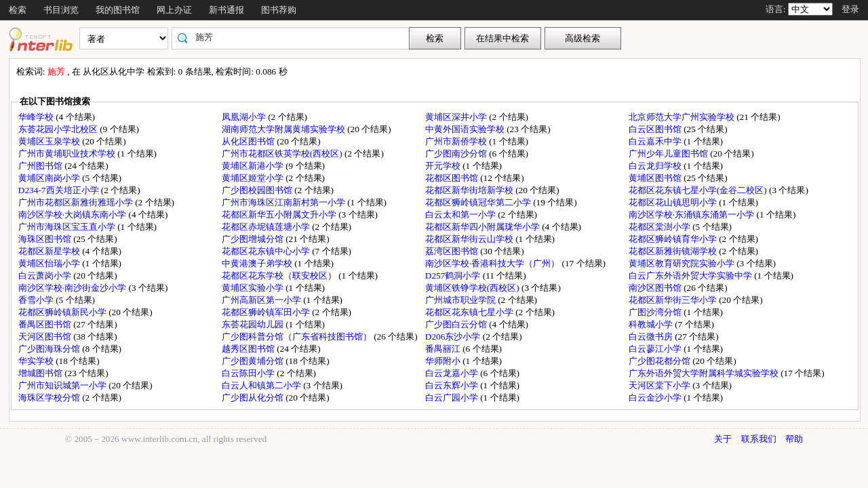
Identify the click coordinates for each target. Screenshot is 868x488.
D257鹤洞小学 (454, 276)
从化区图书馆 (249, 141)
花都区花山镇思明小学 (674, 202)
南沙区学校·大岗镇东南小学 (74, 215)
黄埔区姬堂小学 (254, 178)
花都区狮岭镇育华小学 (674, 239)
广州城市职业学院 (461, 300)
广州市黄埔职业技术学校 (68, 154)
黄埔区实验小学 (254, 288)
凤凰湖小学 (245, 117)
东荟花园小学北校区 (59, 129)
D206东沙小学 (454, 337)
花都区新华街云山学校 (470, 239)
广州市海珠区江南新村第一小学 (284, 202)
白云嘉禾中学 (656, 141)
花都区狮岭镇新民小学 (63, 312)
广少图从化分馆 (254, 398)
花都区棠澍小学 (660, 227)
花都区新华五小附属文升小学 (280, 215)
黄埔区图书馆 (656, 178)
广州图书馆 (41, 166)
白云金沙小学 (656, 398)
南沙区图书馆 (656, 288)
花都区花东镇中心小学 (267, 251)
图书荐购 (279, 10)
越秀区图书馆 (249, 349)
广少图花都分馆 (660, 361)
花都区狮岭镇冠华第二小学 (479, 202)
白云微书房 (652, 337)
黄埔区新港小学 (254, 166)
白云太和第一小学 (461, 215)
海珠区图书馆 (46, 239)
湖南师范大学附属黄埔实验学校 (284, 129)
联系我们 (759, 439)
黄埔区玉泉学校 (50, 141)
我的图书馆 (118, 10)
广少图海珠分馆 (50, 349)
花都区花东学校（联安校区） (280, 276)
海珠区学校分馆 (50, 398)
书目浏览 (61, 10)
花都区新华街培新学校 (470, 190)
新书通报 (226, 10)
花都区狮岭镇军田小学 (267, 312)
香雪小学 (37, 300)
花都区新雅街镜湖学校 (674, 251)
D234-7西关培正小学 (60, 190)
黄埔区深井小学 (457, 117)
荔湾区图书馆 (453, 251)
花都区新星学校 (50, 251)
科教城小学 (652, 324)
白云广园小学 (453, 398)
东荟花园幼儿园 (254, 324)
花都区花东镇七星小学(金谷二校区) (699, 190)
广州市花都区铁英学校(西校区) (283, 154)
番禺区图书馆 (46, 324)
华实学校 (37, 361)
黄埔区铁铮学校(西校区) (473, 288)
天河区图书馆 (46, 337)
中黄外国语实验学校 (466, 129)
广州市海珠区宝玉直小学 (68, 227)
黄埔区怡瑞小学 (50, 263)
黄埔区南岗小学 (50, 178)
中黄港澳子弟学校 (258, 263)
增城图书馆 (41, 373)
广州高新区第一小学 (262, 300)
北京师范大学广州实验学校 (683, 117)
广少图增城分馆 (254, 239)
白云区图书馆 (656, 129)
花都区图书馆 (453, 178)
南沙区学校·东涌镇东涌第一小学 (693, 215)
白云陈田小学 (249, 373)
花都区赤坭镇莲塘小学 (267, 227)
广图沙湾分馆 (656, 312)
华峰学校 (37, 117)
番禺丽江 (444, 349)
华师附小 (444, 361)
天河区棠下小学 (660, 385)
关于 (723, 439)
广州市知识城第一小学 (63, 385)
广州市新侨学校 (457, 141)
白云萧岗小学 (46, 276)
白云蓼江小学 (656, 349)
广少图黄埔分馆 (254, 361)
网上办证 (174, 10)
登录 (850, 9)
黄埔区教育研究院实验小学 (683, 263)
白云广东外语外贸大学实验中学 (691, 276)
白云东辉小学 (453, 385)
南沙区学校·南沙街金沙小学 (74, 288)
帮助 (794, 439)
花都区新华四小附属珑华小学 (484, 227)
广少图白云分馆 (457, 324)
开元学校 (444, 166)
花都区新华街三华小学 (674, 300)
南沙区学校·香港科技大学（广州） (494, 263)
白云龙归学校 (656, 166)
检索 (18, 10)
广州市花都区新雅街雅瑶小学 (77, 202)
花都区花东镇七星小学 (470, 312)
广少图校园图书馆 (258, 190)
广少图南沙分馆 (457, 154)
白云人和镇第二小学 (262, 385)
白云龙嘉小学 (453, 373)
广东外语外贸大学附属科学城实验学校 (705, 373)
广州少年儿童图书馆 (669, 154)
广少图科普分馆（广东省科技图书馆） (298, 337)
